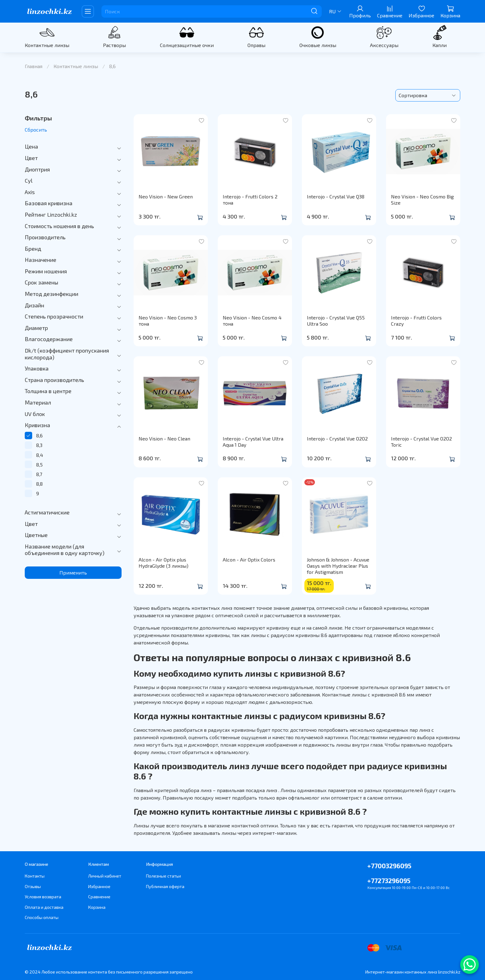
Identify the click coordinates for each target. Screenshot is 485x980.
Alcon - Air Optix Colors (249, 559)
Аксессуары (384, 45)
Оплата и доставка (44, 907)
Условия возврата (43, 897)
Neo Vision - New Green (166, 196)
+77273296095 (389, 880)
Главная (34, 66)
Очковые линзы (318, 45)
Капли (440, 45)
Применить (73, 572)
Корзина (97, 907)
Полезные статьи (163, 876)
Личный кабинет (105, 876)
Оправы (256, 45)
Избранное (99, 886)
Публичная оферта (165, 886)
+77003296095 (389, 866)
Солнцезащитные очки (187, 45)
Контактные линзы (47, 45)
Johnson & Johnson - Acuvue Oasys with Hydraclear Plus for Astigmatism (338, 566)
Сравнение (99, 897)
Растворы (114, 45)
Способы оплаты (42, 917)
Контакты (35, 876)
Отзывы (33, 886)
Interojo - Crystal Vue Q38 (336, 196)
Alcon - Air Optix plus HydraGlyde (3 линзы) (163, 563)
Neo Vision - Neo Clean (164, 438)
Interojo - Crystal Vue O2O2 (337, 438)
